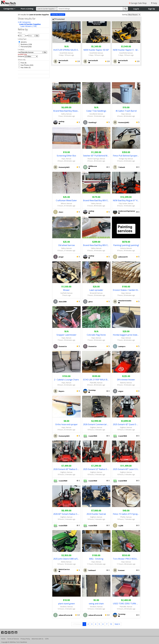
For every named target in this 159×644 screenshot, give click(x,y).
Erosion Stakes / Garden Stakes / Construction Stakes (126, 290)
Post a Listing (27, 9)
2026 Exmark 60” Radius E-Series (66, 469)
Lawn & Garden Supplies (30, 24)
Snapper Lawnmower (66, 335)
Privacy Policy (25, 639)
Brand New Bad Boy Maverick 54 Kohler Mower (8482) (66, 111)
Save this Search (58, 15)
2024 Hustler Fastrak (96, 514)
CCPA (47, 639)
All (21, 42)
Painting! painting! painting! (126, 245)
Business (23, 44)
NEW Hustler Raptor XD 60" (96, 50)
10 (111, 624)
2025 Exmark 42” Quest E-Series (126, 424)
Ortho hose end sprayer (66, 424)
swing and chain (96, 604)
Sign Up (151, 9)
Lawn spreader (96, 290)
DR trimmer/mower (126, 380)
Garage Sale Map (138, 3)
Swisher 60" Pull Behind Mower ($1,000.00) (96, 156)
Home (3, 639)
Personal (23, 47)
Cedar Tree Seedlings (96, 111)
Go (37, 36)
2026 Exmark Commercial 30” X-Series (96, 424)
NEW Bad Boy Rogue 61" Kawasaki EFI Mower (126, 200)
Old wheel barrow (66, 245)
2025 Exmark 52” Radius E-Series (96, 469)
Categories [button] (9, 9)
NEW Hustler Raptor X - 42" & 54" (126, 50)
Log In (136, 9)
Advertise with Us (37, 639)
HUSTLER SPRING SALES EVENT (66, 50)
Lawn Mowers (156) (28, 26)
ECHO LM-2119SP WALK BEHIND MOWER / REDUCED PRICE (96, 380)
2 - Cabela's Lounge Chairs (66, 380)
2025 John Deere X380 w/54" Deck (66, 559)
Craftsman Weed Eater (66, 200)
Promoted (58, 19)
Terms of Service (13, 639)
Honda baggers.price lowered (126, 335)
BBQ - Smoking (96, 559)
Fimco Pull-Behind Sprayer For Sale (126, 156)
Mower (66, 290)
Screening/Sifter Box (66, 156)
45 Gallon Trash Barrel (126, 111)
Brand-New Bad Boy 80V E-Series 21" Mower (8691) (96, 200)
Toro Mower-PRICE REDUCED (126, 559)
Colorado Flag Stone (96, 335)
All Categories (24, 22)
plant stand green (66, 604)
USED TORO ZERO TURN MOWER (126, 604)
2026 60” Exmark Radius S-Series (66, 514)
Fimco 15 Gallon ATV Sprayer (126, 514)
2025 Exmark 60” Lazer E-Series (126, 469)
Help (154, 3)
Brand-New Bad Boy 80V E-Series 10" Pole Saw (96, 245)
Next (117, 624)
